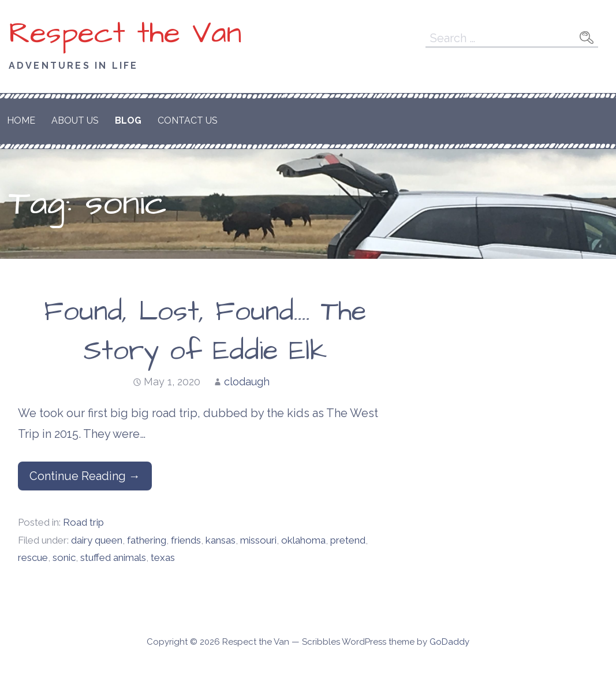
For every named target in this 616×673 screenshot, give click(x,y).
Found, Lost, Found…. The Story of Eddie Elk (205, 331)
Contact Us (188, 120)
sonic (64, 557)
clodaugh (247, 382)
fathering (147, 540)
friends (186, 540)
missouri (258, 540)
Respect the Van (125, 34)
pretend (348, 540)
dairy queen (97, 540)
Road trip (83, 522)
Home (21, 120)
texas (163, 557)
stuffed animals (113, 557)
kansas (221, 540)
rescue (33, 557)
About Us (75, 120)
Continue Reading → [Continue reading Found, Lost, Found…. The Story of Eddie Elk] (85, 476)
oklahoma (303, 540)
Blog (128, 120)
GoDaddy (449, 642)
